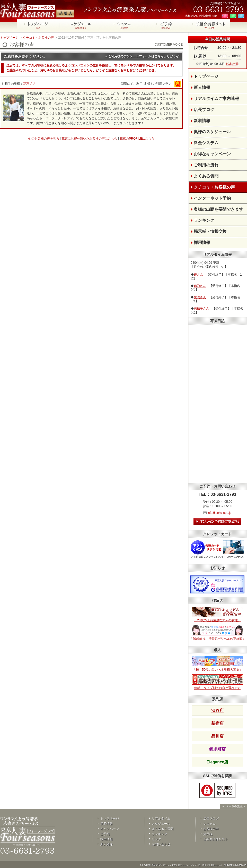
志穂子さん (201, 309)
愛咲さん (200, 297)
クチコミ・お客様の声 (38, 38)
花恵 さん (30, 84)
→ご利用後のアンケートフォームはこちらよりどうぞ (142, 56)
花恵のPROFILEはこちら (137, 139)
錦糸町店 (217, 749)
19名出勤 (232, 64)
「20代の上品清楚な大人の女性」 (217, 615)
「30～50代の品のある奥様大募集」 (217, 664)
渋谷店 (217, 710)
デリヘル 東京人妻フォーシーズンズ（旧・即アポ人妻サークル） (193, 865)
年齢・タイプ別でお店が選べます (217, 682)
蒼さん (198, 275)
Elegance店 (217, 762)
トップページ (9, 38)
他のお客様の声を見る (44, 139)
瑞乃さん (200, 286)
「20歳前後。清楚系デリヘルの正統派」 (217, 633)
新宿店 (217, 723)
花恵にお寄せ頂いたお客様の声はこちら (89, 139)
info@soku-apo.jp (219, 513)
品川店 (217, 736)
